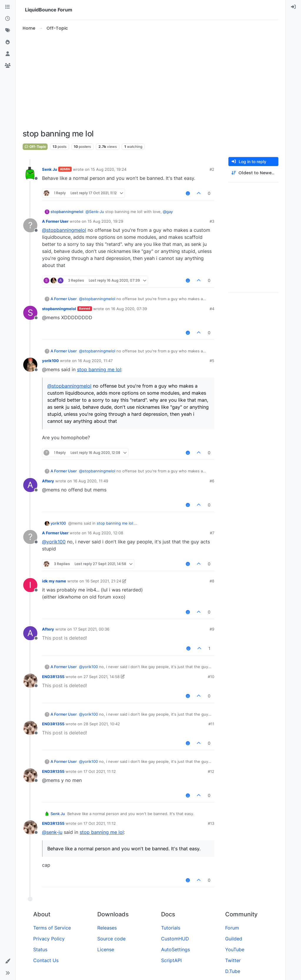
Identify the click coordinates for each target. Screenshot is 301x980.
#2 (212, 169)
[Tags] (8, 31)
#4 (212, 309)
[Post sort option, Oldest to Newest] (253, 173)
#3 (212, 221)
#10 (211, 677)
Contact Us (46, 960)
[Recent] (8, 19)
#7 (212, 533)
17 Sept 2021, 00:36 (91, 629)
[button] (8, 961)
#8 (212, 581)
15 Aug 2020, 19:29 (105, 221)
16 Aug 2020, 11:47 (95, 361)
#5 (212, 361)
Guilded (234, 939)
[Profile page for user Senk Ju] (30, 173)
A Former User (55, 221)
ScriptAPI (171, 960)
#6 (212, 481)
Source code (111, 939)
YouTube (235, 949)
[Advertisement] (157, 80)
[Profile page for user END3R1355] (30, 681)
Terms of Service (52, 928)
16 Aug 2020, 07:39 (129, 309)
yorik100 (50, 361)
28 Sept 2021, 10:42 (102, 724)
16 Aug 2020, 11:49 (91, 481)
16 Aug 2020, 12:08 (105, 533)
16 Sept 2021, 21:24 (103, 581)
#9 (212, 629)
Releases (107, 928)
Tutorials (171, 928)
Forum (232, 928)
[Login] (293, 7)
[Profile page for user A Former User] (30, 225)
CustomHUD (175, 939)
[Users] (8, 54)
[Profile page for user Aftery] (30, 485)
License (106, 949)
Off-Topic (35, 147)
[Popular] (8, 42)
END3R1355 (53, 677)
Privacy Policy (49, 939)
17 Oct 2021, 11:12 (100, 771)
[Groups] (8, 66)
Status (40, 949)
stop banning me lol (99, 369)
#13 (211, 823)
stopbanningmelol (67, 212)
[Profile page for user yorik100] (30, 365)
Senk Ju (50, 169)
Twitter (233, 960)
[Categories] (8, 7)
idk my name (54, 581)
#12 (211, 771)
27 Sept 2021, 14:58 (102, 677)
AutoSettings (175, 949)
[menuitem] (293, 7)
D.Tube (233, 971)
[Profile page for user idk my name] (30, 585)
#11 (211, 724)
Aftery (48, 481)
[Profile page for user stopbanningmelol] (30, 313)
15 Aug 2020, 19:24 (109, 169)
